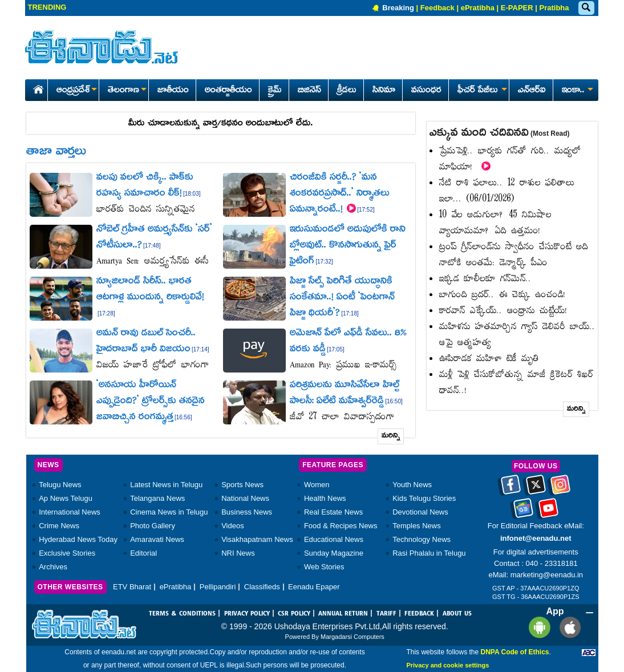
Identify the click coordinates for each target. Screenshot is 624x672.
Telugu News (60, 485)
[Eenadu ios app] (567, 627)
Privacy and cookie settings (447, 665)
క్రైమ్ (275, 91)
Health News (325, 498)
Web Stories (324, 567)
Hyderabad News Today (78, 539)
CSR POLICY (294, 614)
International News (70, 512)
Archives (53, 567)
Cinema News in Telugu (169, 512)
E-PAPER (517, 8)
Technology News (422, 539)
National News (245, 498)
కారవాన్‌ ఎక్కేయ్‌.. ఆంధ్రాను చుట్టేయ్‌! (503, 311)
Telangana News (157, 498)
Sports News (242, 485)
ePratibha (478, 8)
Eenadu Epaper (314, 587)
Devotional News (420, 512)
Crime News (59, 526)
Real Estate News (333, 512)
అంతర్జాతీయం (228, 91)
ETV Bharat (132, 587)
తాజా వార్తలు (56, 152)
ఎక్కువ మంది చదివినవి (500, 133)
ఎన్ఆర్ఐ (532, 91)
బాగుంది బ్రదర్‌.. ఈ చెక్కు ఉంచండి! (503, 295)
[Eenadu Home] (36, 88)
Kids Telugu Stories (424, 498)
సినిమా (384, 91)
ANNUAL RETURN (343, 614)
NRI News (238, 553)
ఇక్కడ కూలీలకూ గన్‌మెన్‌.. (485, 279)
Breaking (398, 8)
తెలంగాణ (127, 91)
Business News (247, 512)
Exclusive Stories (67, 553)
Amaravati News (157, 539)
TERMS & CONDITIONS (182, 614)
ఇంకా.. (577, 91)
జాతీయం (173, 91)
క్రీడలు (347, 91)
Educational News (334, 539)
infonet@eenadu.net (536, 538)
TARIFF (386, 614)
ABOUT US (457, 614)
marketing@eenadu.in (547, 575)
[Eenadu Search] (586, 8)
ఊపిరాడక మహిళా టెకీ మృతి (489, 359)
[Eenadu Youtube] (548, 512)
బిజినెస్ (309, 91)
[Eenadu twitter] (536, 488)
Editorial (143, 553)
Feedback (437, 8)
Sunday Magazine (334, 553)
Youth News (412, 485)
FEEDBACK (419, 614)
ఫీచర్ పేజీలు (481, 91)
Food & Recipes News (341, 526)
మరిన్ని (391, 436)
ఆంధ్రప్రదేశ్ (76, 91)
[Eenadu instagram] (560, 488)
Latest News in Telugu (166, 485)
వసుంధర (426, 91)
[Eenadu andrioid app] (538, 627)
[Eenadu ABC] (589, 652)
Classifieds (262, 587)
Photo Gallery (153, 526)
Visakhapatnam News (257, 539)
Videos (233, 526)
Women (317, 485)
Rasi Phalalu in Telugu (429, 553)
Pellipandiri (218, 587)
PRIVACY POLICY (247, 614)
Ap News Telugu (66, 498)
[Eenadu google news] (523, 512)
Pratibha (554, 8)
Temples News (417, 526)
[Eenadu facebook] (511, 488)
